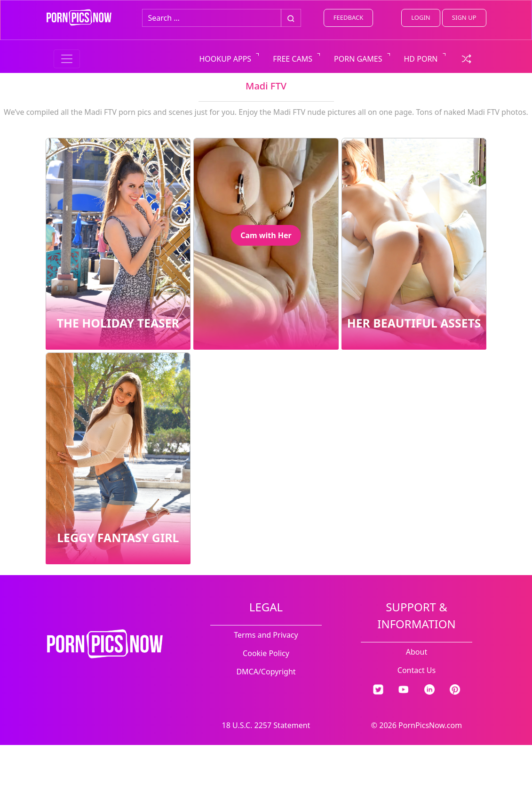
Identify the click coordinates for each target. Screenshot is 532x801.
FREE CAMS (293, 59)
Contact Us (417, 670)
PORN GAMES (358, 59)
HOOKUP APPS (226, 59)
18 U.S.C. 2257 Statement (266, 725)
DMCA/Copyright (266, 672)
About (417, 652)
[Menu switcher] (67, 59)
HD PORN (421, 59)
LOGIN (421, 17)
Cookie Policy (266, 653)
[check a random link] (467, 58)
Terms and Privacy (266, 635)
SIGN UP (464, 17)
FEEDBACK (348, 17)
